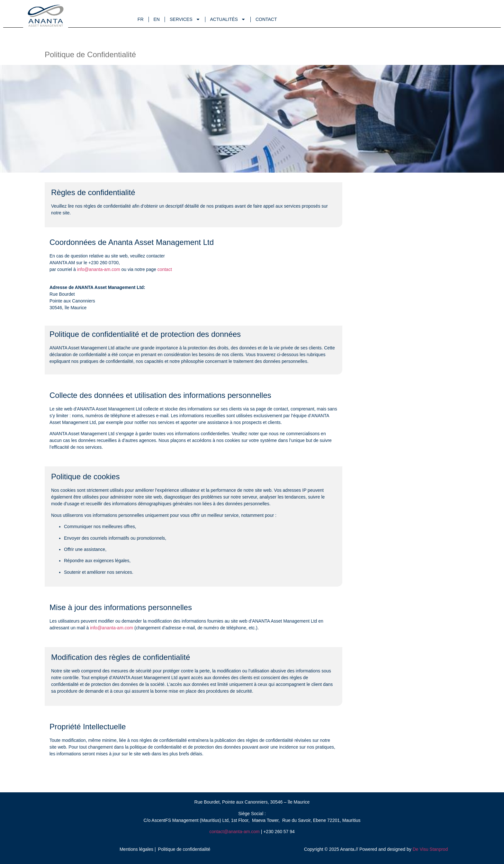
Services (185, 19)
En (157, 19)
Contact (266, 19)
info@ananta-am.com (99, 269)
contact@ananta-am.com (234, 832)
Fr (141, 19)
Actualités (228, 19)
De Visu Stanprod (430, 849)
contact (165, 269)
